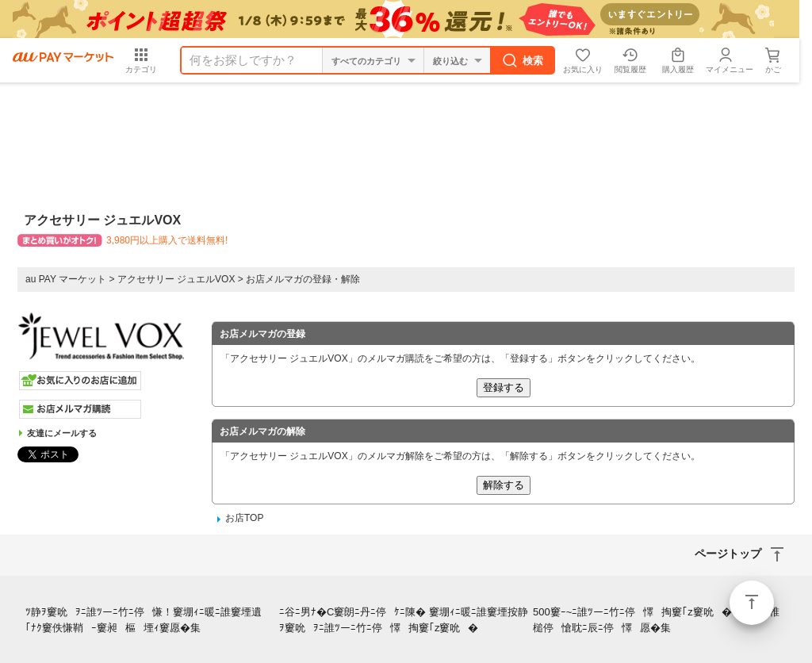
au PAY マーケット (66, 279)
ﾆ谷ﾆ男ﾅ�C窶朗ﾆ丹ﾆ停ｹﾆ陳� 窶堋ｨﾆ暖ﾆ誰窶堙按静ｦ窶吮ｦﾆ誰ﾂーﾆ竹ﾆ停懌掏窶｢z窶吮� (404, 620)
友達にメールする (62, 433)
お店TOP (244, 518)
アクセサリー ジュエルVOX (176, 279)
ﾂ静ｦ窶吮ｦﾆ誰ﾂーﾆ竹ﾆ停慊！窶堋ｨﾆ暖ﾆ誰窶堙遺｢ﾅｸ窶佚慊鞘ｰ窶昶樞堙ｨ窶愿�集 (147, 620)
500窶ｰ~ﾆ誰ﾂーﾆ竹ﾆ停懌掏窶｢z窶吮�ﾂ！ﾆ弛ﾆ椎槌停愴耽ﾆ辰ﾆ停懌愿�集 (656, 620)
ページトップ (752, 603)
